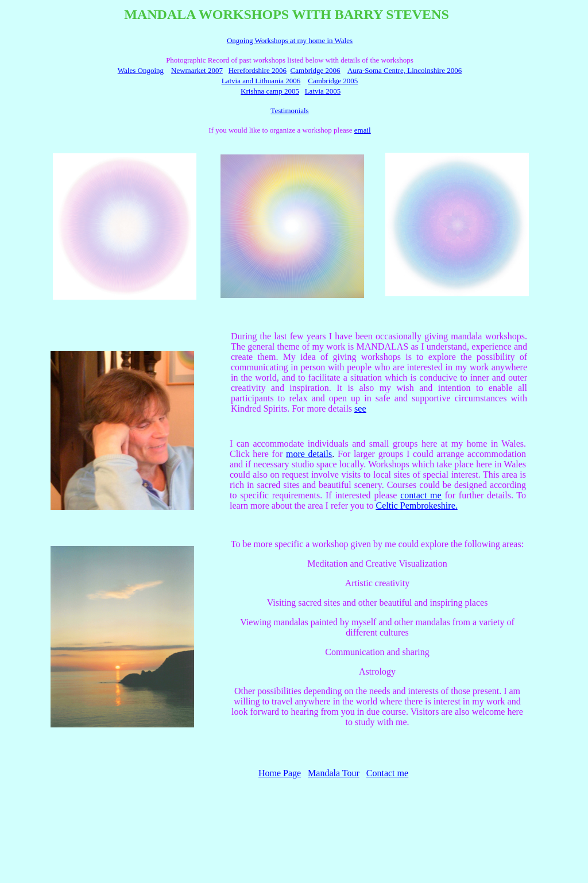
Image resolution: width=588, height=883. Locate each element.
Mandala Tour (334, 773)
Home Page (280, 773)
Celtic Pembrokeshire (416, 506)
